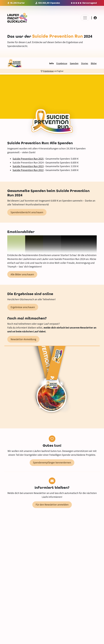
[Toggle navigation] (85, 18)
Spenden (74, 63)
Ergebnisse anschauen (23, 307)
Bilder (94, 63)
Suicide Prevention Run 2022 (28, 170)
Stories (85, 63)
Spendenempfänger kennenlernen (52, 463)
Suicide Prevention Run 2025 (28, 159)
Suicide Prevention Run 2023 (28, 166)
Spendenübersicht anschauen (27, 212)
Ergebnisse (62, 63)
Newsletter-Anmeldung (23, 339)
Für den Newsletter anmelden (52, 505)
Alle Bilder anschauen (22, 274)
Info (51, 63)
